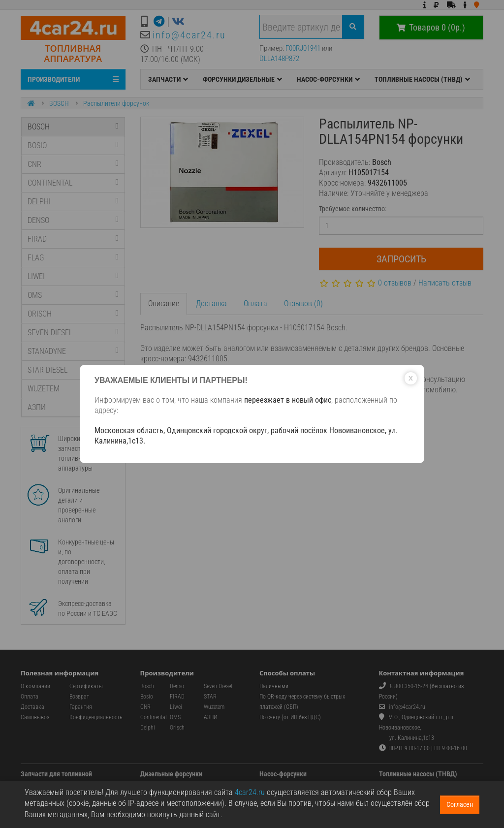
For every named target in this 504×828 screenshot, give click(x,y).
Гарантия (81, 707)
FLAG (73, 258)
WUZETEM (73, 389)
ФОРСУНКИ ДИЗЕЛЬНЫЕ (242, 79)
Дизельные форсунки (171, 774)
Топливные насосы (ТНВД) (418, 774)
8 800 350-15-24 (409, 686)
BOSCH (59, 103)
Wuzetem (214, 707)
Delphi (148, 728)
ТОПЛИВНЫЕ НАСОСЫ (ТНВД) (422, 79)
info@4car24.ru (189, 35)
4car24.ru (250, 792)
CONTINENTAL (73, 183)
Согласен (460, 804)
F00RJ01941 (303, 48)
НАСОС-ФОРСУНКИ (328, 79)
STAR (210, 697)
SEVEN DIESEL (73, 333)
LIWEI (73, 276)
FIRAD (73, 239)
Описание (164, 303)
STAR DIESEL (73, 370)
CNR (73, 164)
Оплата (255, 303)
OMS (73, 295)
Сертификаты (86, 686)
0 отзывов (395, 283)
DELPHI (73, 202)
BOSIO (73, 145)
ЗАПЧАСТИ (168, 79)
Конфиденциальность (96, 717)
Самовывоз (35, 717)
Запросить (401, 259)
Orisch (177, 728)
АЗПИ (73, 407)
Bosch (147, 686)
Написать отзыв (445, 283)
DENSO (73, 220)
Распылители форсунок (116, 103)
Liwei (176, 707)
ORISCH (73, 314)
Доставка (211, 303)
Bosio (147, 697)
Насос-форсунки (283, 774)
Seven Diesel (218, 686)
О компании (35, 686)
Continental (154, 717)
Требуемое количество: (353, 209)
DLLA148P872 (279, 59)
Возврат (79, 697)
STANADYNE (73, 351)
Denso (177, 686)
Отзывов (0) (303, 303)
